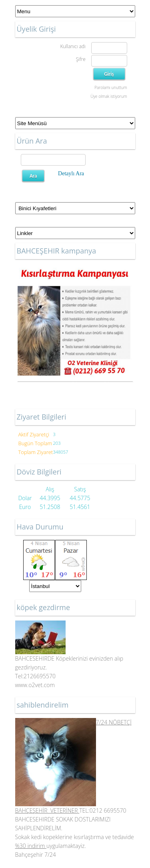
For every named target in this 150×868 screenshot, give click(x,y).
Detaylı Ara (71, 173)
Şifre (81, 59)
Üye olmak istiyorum (109, 96)
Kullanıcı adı (73, 46)
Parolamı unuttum (111, 87)
